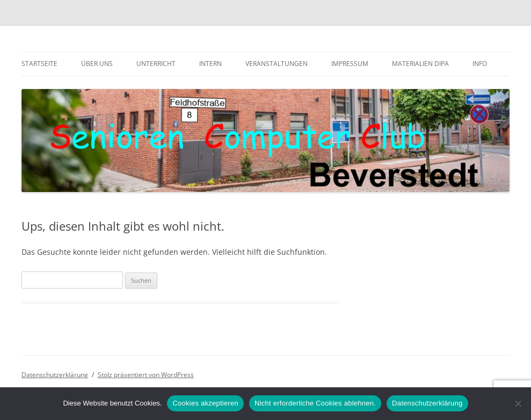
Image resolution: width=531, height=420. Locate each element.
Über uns (97, 64)
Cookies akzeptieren (205, 403)
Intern (210, 64)
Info (480, 64)
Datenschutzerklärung (55, 375)
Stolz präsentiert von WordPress (146, 375)
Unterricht (156, 64)
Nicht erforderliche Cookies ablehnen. (315, 403)
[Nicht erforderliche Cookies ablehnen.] (518, 403)
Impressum (350, 64)
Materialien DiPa (420, 64)
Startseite (39, 64)
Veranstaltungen (277, 64)
